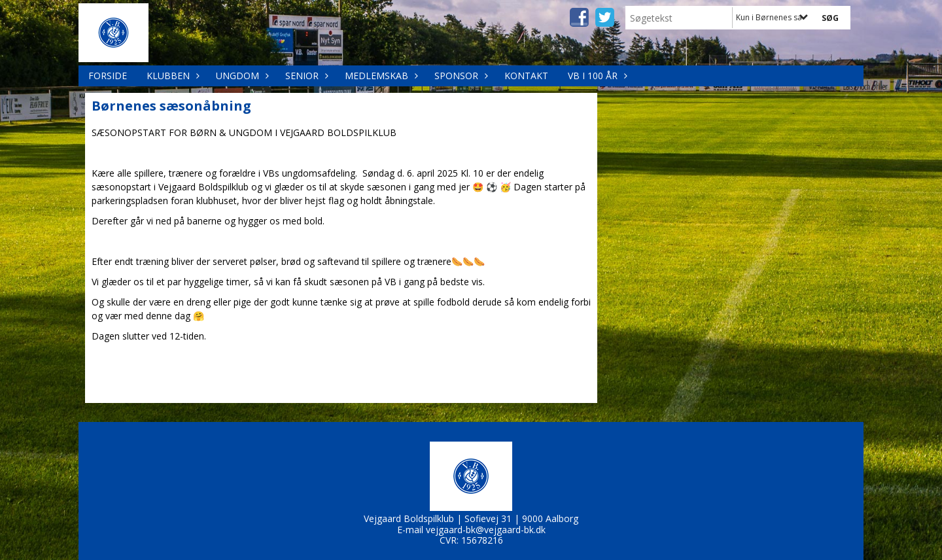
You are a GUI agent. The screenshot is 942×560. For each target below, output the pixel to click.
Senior (305, 76)
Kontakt (526, 76)
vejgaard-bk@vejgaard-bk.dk (486, 530)
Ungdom (241, 76)
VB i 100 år (596, 76)
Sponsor (460, 76)
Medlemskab (380, 76)
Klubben (171, 76)
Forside (108, 76)
